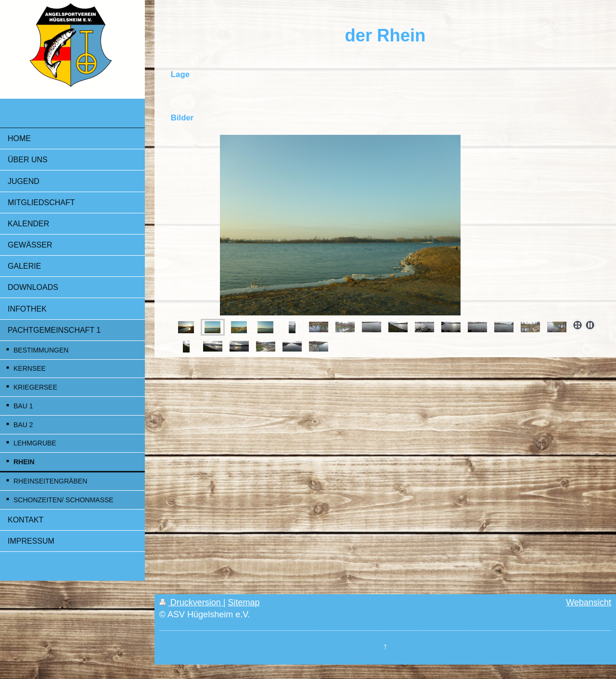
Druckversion (191, 602)
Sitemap (244, 602)
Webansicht (589, 602)
